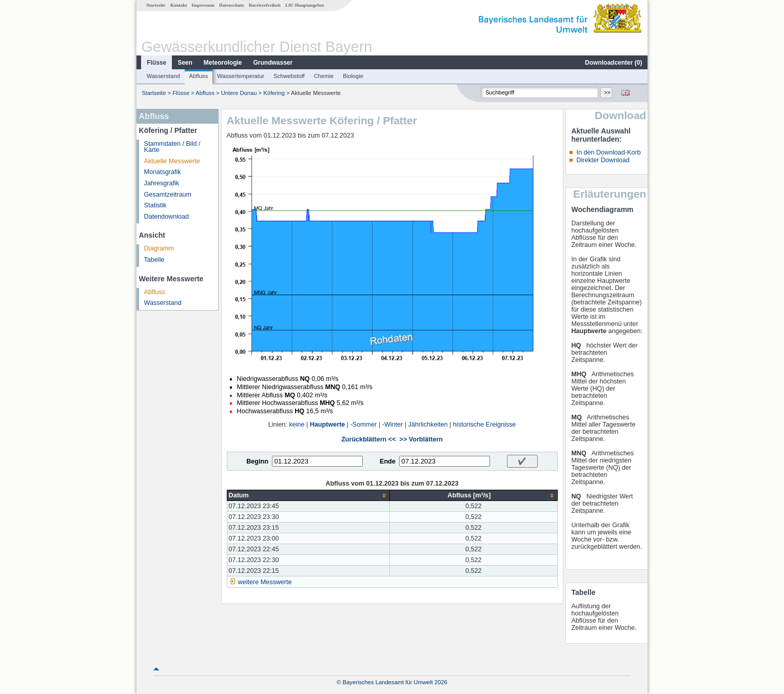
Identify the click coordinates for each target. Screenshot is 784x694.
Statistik (155, 205)
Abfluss (199, 76)
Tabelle (154, 260)
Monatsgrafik (163, 172)
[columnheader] (308, 496)
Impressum (203, 5)
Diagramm (159, 248)
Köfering (274, 93)
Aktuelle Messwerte (172, 161)
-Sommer (364, 425)
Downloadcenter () (613, 63)
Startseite (156, 5)
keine (297, 425)
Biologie (353, 76)
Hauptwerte (328, 425)
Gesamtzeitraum (168, 195)
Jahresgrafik (162, 183)
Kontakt (179, 5)
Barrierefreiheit (265, 5)
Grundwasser (273, 63)
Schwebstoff (289, 76)
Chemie (324, 76)
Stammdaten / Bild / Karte (172, 147)
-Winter (393, 425)
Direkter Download (603, 160)
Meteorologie (223, 63)
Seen (185, 63)
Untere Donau (239, 93)
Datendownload (167, 217)
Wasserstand (163, 76)
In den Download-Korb (608, 152)
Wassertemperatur (241, 76)
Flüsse (156, 63)
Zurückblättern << (368, 439)
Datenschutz (232, 5)
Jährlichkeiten (428, 425)
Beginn (257, 461)
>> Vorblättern (421, 439)
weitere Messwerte (265, 582)
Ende (388, 461)
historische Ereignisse (485, 425)
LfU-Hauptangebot (305, 5)
